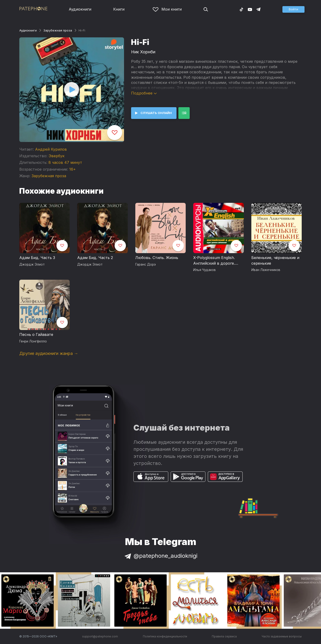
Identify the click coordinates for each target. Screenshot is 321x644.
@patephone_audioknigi (160, 556)
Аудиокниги (80, 9)
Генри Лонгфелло (33, 341)
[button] (293, 9)
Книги (119, 9)
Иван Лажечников (266, 270)
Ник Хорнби (143, 52)
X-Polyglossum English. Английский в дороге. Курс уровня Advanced (215, 261)
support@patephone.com (100, 636)
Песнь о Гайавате (36, 334)
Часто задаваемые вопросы (282, 636)
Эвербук (56, 156)
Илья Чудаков (205, 270)
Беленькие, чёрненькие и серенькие (275, 260)
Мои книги (167, 9)
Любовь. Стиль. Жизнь (157, 258)
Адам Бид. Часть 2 (95, 258)
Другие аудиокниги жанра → (49, 353)
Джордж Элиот (32, 264)
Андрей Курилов (51, 149)
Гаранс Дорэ (146, 264)
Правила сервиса (224, 636)
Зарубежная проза (58, 30)
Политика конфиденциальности (165, 636)
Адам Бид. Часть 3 (37, 258)
